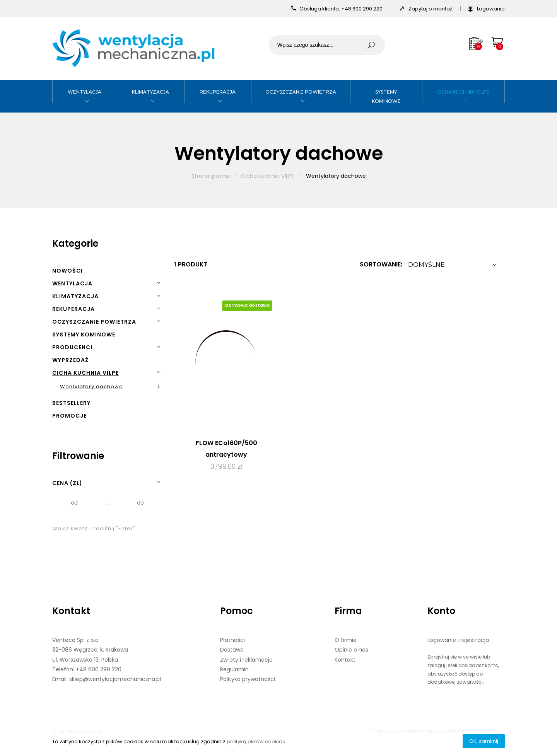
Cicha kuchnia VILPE (463, 92)
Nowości (67, 271)
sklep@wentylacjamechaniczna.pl (115, 679)
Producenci (72, 347)
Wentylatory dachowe (91, 387)
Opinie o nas (351, 650)
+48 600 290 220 (362, 9)
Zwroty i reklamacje (246, 660)
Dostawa (232, 650)
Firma (348, 611)
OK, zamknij (484, 741)
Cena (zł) (67, 483)
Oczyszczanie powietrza (301, 92)
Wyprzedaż (70, 360)
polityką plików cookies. (256, 741)
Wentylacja (85, 92)
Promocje (69, 416)
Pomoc (237, 611)
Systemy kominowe (84, 334)
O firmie (346, 640)
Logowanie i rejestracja (458, 640)
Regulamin (234, 669)
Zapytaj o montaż (431, 9)
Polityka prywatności (248, 679)
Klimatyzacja (150, 92)
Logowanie (491, 9)
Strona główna (211, 176)
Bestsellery (71, 403)
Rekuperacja (218, 92)
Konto (441, 611)
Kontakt (71, 611)
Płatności (232, 640)
